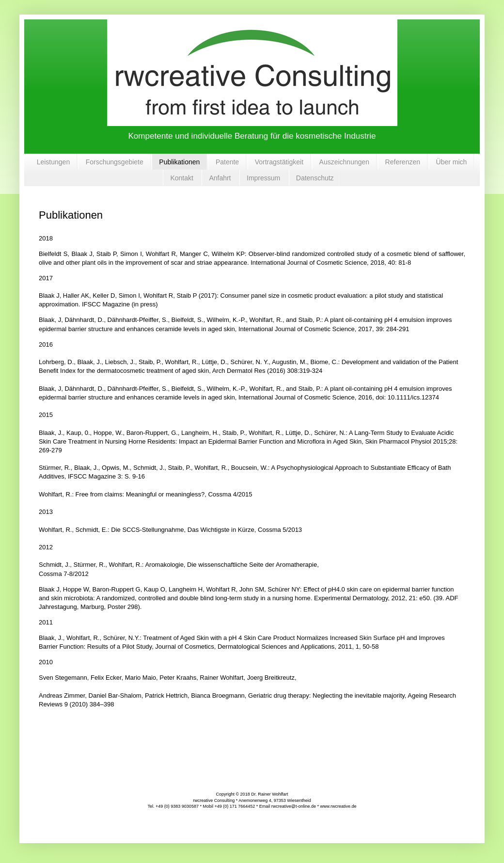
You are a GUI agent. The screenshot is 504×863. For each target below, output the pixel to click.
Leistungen (54, 162)
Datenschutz (315, 178)
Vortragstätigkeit (279, 162)
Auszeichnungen (345, 162)
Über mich (452, 162)
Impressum (263, 178)
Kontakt (181, 178)
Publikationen (179, 162)
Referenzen (403, 162)
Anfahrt (220, 178)
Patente (227, 162)
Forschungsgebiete (115, 162)
